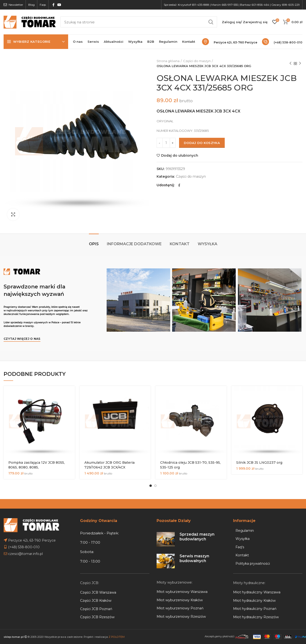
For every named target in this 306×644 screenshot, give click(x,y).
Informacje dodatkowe (134, 244)
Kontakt (180, 244)
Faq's (240, 547)
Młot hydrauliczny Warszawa (257, 592)
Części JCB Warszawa (98, 592)
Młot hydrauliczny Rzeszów (256, 617)
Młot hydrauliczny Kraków (254, 601)
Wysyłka (208, 244)
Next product (300, 63)
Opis (94, 244)
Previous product (290, 63)
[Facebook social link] (53, 5)
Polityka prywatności (253, 564)
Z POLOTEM (117, 637)
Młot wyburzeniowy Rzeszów (181, 617)
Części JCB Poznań (96, 609)
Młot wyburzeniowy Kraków (180, 600)
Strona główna (168, 61)
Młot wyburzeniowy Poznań (180, 608)
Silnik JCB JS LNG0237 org (259, 463)
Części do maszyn (197, 61)
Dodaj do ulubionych (180, 155)
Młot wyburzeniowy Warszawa (182, 592)
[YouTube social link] (59, 5)
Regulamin (245, 531)
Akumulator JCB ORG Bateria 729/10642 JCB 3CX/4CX (109, 465)
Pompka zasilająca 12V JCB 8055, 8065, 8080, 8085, (37, 465)
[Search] (139, 22)
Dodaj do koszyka (202, 143)
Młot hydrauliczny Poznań (255, 609)
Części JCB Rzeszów (97, 617)
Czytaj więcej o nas (22, 339)
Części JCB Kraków (96, 601)
